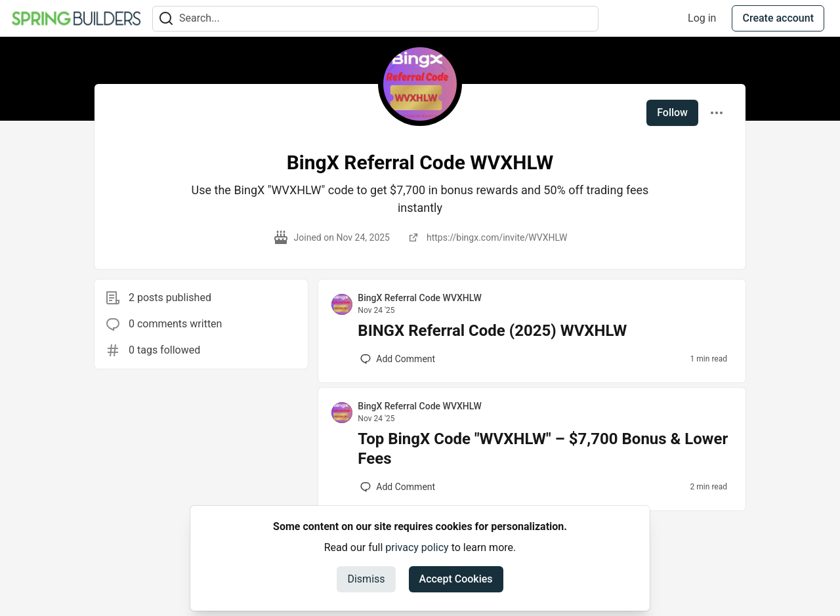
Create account (778, 18)
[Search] (166, 19)
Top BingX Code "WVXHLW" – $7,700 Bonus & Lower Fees (543, 449)
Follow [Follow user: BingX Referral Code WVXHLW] (672, 113)
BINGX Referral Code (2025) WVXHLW (492, 331)
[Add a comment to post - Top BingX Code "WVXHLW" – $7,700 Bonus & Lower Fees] (398, 487)
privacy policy (417, 547)
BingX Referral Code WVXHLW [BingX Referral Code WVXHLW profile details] (419, 298)
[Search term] (375, 19)
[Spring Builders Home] (76, 18)
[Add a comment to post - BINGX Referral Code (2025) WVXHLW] (398, 359)
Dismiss (366, 579)
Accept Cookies (456, 579)
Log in (702, 18)
